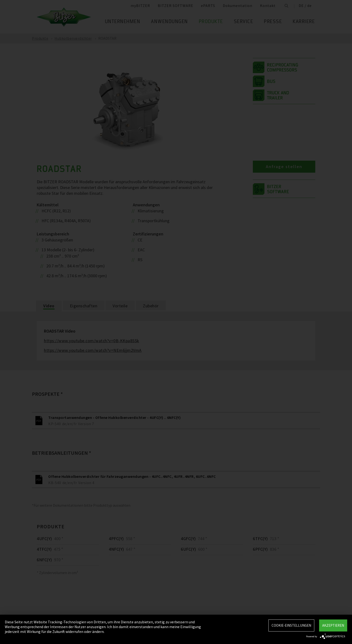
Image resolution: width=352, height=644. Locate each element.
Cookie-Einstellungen (291, 625)
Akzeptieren (333, 625)
